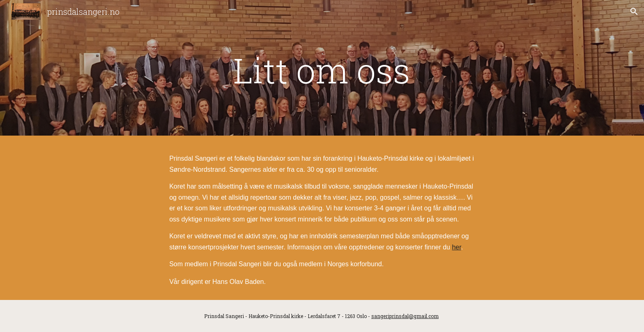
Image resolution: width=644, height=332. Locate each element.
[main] (322, 70)
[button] (634, 12)
